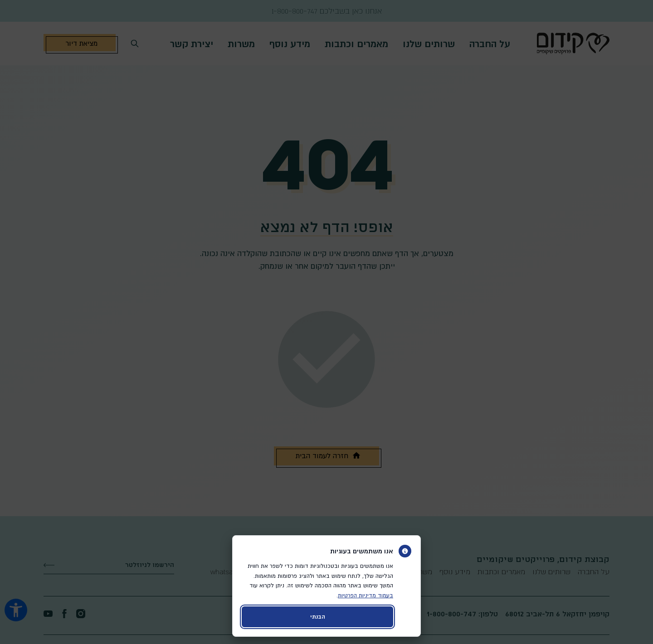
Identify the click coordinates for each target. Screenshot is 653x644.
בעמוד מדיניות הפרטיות (365, 595)
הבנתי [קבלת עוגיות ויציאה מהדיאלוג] (318, 617)
